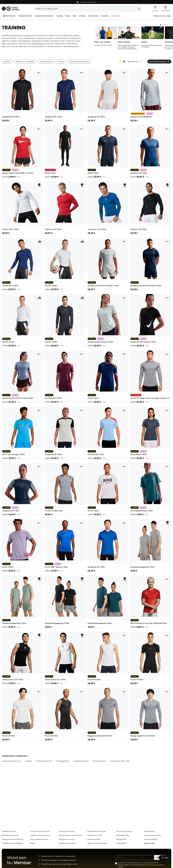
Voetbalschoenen (25, 16)
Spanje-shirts (121, 839)
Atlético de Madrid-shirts (97, 843)
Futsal (68, 16)
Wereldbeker (9, 16)
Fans (75, 16)
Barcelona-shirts (94, 839)
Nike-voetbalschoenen (39, 839)
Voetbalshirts (121, 843)
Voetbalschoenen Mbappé (12, 839)
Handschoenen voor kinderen (71, 835)
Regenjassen (150, 831)
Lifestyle (82, 16)
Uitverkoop (115, 16)
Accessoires (93, 16)
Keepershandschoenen (44, 16)
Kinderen (105, 16)
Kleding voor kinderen (68, 843)
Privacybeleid (153, 865)
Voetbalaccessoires (81, 761)
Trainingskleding (122, 835)
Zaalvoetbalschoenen (10, 835)
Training (59, 16)
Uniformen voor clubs (162, 16)
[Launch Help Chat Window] (165, 858)
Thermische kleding (124, 831)
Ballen (33, 843)
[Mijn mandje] (165, 9)
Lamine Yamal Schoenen (40, 831)
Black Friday (149, 843)
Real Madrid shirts (95, 835)
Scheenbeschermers (44, 761)
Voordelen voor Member (87, 2)
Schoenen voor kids (67, 831)
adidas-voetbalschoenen (40, 835)
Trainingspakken (63, 761)
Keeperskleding (151, 839)
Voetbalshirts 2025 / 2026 (120, 761)
